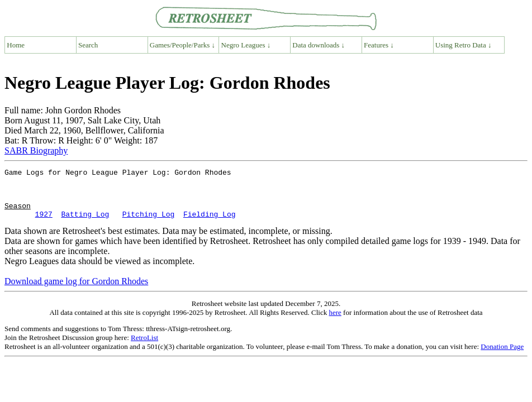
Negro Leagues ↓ (246, 45)
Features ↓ (379, 45)
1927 (44, 224)
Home (16, 45)
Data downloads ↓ (319, 45)
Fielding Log (210, 224)
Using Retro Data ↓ (464, 45)
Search (88, 45)
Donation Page (502, 356)
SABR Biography (36, 150)
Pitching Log (149, 224)
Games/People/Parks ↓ (182, 45)
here (335, 322)
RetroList (144, 348)
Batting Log (85, 224)
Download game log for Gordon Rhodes (76, 291)
